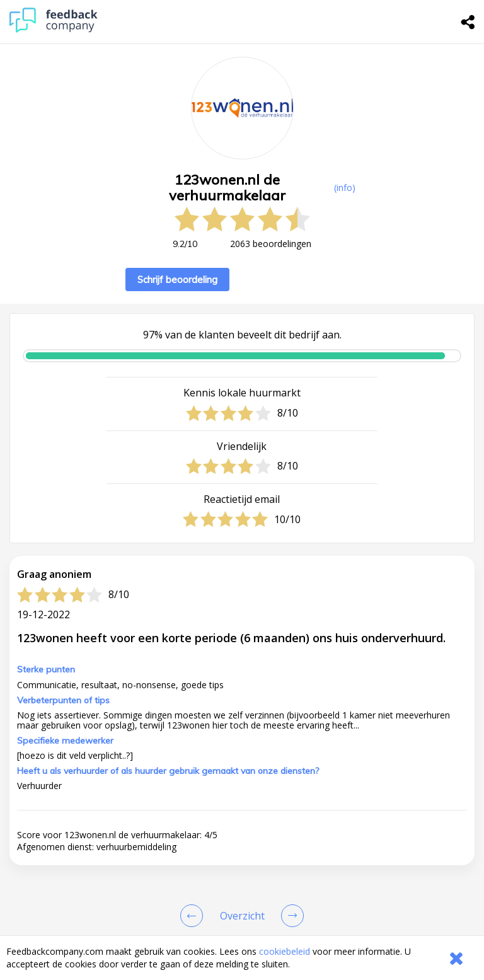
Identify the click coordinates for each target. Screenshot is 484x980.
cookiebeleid (285, 951)
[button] (242, 795)
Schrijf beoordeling (177, 280)
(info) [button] (345, 187)
